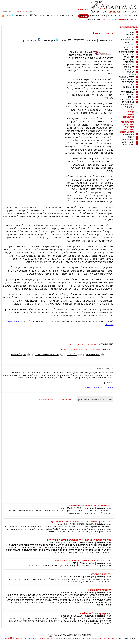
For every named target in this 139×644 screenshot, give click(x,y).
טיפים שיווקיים (128, 104)
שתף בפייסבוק (30, 40)
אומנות (131, 32)
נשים (132, 84)
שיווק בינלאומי (128, 122)
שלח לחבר (72, 354)
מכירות (131, 112)
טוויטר (8, 16)
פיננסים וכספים (127, 99)
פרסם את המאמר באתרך (47, 354)
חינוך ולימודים (128, 60)
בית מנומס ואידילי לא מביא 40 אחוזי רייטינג (90, 506)
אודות (124, 16)
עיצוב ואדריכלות (127, 94)
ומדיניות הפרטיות (94, 638)
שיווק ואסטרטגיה (127, 124)
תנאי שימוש (21, 16)
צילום (92, 563)
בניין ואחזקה (128, 47)
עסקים (131, 97)
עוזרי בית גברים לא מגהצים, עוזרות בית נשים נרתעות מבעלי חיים (79, 540)
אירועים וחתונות (127, 40)
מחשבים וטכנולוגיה (132, 73)
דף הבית (133, 16)
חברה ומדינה (128, 55)
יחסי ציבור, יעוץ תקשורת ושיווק (99, 387)
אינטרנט (130, 37)
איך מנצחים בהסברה (101, 574)
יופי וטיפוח (129, 62)
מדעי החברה (128, 65)
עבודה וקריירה (127, 92)
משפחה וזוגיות (128, 79)
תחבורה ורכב (128, 142)
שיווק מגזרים (129, 129)
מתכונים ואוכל (128, 82)
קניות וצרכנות (128, 134)
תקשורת (96, 344)
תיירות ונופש (129, 144)
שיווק (132, 119)
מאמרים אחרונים (97, 16)
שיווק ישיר (130, 127)
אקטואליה (89, 577)
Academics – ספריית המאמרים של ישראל (80, 349)
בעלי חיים (130, 50)
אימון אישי (130, 35)
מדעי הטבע (129, 67)
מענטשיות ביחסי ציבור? (100, 590)
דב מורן (72, 344)
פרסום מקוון (129, 117)
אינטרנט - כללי (87, 524)
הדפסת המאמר (93, 354)
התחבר (17, 12)
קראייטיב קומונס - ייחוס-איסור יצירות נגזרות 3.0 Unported (28, 638)
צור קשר (33, 16)
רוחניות (131, 137)
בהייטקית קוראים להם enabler (96, 613)
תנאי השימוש (109, 638)
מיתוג (132, 109)
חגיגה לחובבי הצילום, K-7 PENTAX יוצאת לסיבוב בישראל (82, 561)
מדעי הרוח (129, 69)
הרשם (25, 12)
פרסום (131, 114)
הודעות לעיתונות (127, 52)
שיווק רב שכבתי (127, 132)
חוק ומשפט (129, 57)
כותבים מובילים (61, 16)
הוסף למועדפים (19, 354)
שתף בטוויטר (49, 40)
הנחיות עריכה (46, 16)
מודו (78, 344)
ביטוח (132, 45)
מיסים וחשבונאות (126, 77)
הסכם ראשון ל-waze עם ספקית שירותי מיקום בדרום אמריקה (81, 521)
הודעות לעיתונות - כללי (84, 542)
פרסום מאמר (114, 16)
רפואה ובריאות (127, 139)
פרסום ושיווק (120, 19)
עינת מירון (103, 40)
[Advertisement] (73, 25)
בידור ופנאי (129, 42)
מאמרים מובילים (79, 16)
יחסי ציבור (106, 19)
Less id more (93, 19)
